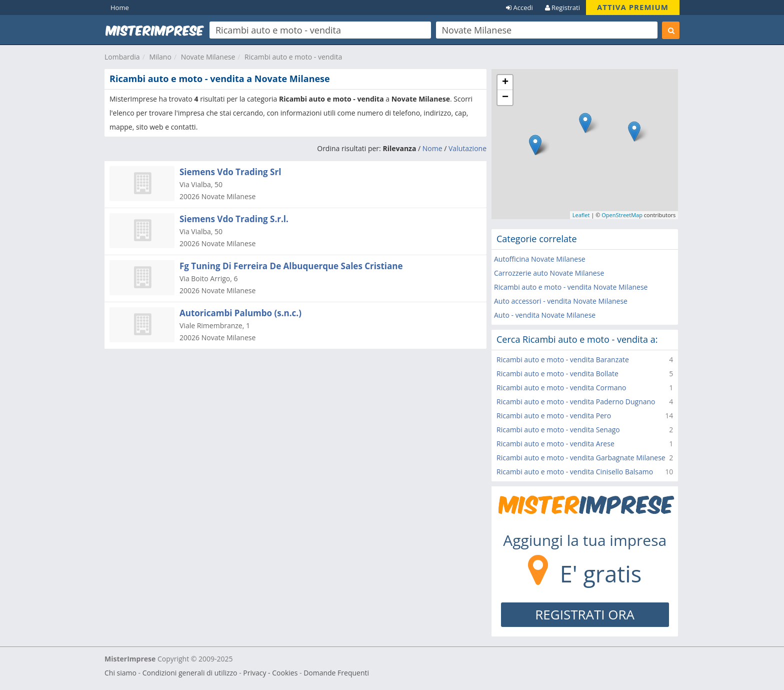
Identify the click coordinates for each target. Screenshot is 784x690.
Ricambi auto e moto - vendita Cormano (561, 388)
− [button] (505, 98)
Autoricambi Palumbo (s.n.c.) (240, 313)
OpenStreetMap (622, 215)
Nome (432, 148)
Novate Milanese (208, 57)
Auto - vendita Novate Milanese (545, 315)
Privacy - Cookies (270, 673)
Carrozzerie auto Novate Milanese (549, 273)
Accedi (519, 8)
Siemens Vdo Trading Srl (230, 172)
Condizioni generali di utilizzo (190, 673)
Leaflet (581, 215)
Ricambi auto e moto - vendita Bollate (557, 374)
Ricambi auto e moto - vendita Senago (558, 430)
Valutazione (467, 148)
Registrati (562, 8)
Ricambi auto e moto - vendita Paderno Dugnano (576, 402)
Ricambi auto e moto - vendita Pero (554, 416)
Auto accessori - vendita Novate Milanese (561, 301)
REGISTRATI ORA (585, 614)
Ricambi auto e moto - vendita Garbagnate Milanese (581, 458)
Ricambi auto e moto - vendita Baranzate (563, 360)
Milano (160, 57)
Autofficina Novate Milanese (540, 259)
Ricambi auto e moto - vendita (293, 57)
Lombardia (122, 57)
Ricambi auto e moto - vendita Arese (555, 444)
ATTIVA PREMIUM (633, 7)
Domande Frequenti (336, 673)
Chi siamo (120, 673)
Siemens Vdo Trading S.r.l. (234, 219)
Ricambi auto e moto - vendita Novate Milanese (571, 287)
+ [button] (505, 83)
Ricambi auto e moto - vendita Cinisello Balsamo (575, 472)
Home (120, 8)
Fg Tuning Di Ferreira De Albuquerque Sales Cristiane (291, 266)
